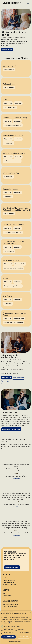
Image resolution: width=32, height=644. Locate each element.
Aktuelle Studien (7, 50)
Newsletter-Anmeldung (12, 567)
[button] (28, 3)
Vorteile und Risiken (9, 580)
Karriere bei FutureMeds (10, 606)
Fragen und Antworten (9, 585)
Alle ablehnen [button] (24, 637)
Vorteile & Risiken (18, 378)
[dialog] (16, 627)
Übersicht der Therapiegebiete (11, 429)
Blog (4, 593)
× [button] (30, 612)
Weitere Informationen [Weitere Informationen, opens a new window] (14, 623)
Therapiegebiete (7, 596)
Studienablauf (7, 378)
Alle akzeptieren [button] (9, 637)
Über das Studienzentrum (10, 604)
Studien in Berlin (12, 3)
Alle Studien (6, 578)
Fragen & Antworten (8, 382)
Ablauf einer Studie (8, 582)
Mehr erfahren (16, 478)
